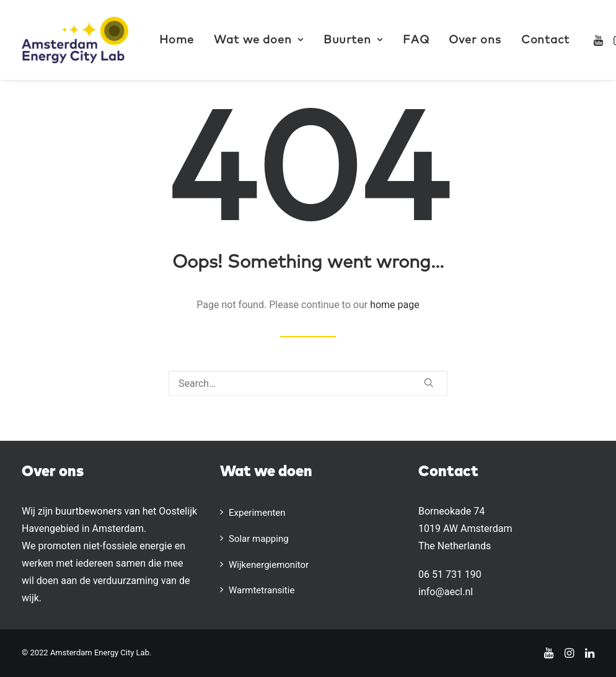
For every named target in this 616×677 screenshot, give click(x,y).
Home (177, 40)
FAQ (416, 40)
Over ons (475, 40)
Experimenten (257, 513)
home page (395, 305)
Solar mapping (259, 539)
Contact (545, 40)
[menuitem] (177, 40)
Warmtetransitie (262, 590)
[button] (600, 40)
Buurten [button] (353, 40)
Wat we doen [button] (259, 40)
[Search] (308, 383)
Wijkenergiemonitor (269, 565)
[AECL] (75, 40)
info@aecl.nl (446, 592)
